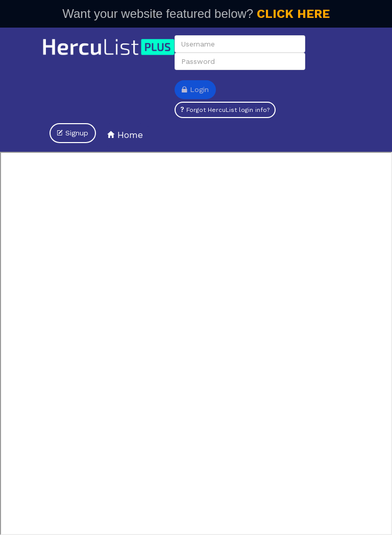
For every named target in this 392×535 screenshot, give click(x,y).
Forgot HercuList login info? (225, 110)
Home (125, 135)
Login (195, 89)
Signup (73, 133)
